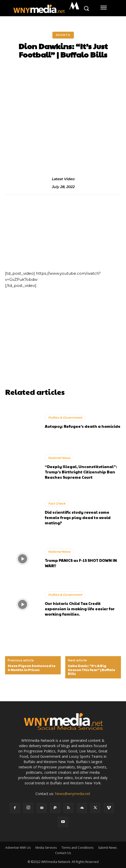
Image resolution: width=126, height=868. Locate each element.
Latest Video (63, 179)
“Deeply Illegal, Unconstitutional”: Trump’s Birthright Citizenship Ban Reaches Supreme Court (81, 472)
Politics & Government (65, 418)
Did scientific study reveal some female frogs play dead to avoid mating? (78, 517)
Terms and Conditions (77, 848)
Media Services (46, 848)
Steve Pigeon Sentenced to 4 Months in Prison (31, 668)
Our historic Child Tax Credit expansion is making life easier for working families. (80, 609)
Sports (63, 35)
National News (59, 458)
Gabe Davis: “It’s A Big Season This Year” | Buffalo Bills (91, 670)
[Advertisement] (63, 350)
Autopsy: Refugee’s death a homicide (83, 426)
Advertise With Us (18, 848)
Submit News (107, 848)
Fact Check (57, 503)
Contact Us (63, 853)
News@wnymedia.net (73, 794)
